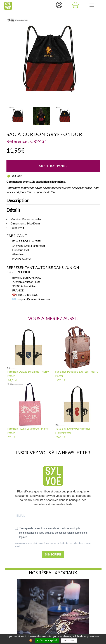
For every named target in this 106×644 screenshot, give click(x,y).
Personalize (69, 641)
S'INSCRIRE (53, 555)
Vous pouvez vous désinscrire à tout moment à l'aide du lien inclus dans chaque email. (53, 545)
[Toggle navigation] (92, 5)
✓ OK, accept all (47, 640)
